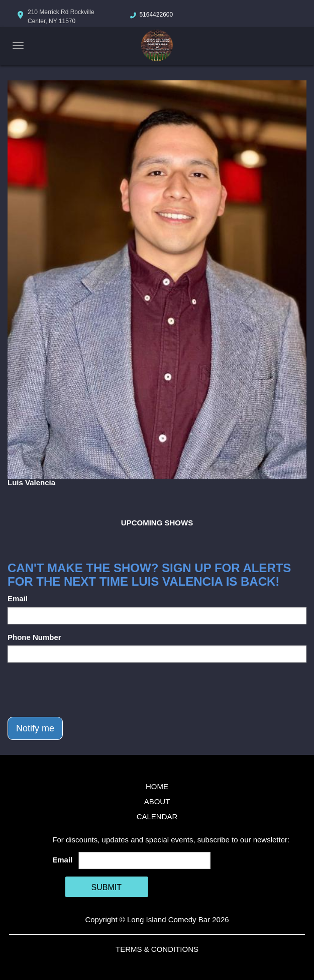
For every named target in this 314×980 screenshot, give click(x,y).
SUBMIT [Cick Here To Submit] (107, 887)
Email (18, 598)
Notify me (35, 728)
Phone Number (34, 637)
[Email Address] (145, 860)
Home (157, 786)
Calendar (157, 816)
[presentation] (84, 690)
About (157, 801)
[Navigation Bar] (18, 46)
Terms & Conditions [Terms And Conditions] (157, 949)
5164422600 (156, 15)
